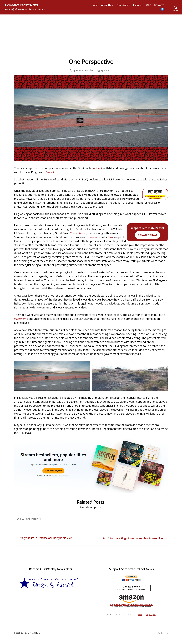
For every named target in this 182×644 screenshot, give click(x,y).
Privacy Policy (152, 619)
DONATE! (159, 5)
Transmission (79, 233)
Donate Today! (147, 235)
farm (112, 237)
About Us (106, 5)
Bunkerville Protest (34, 519)
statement (20, 319)
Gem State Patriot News (22, 5)
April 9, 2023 (107, 71)
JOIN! (148, 5)
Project (50, 172)
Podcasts (138, 5)
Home (95, 5)
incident (98, 168)
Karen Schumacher (85, 71)
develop (94, 237)
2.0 (139, 619)
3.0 (141, 619)
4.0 (147, 619)
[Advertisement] (91, 34)
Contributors (123, 5)
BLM (22, 519)
